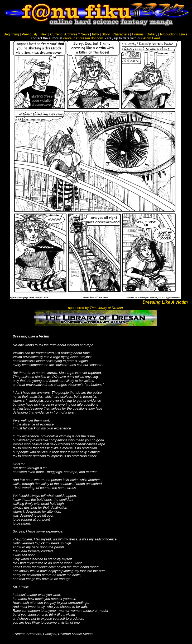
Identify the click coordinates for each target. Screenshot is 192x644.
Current (56, 34)
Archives (71, 34)
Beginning (11, 34)
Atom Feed (152, 38)
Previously (30, 34)
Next (44, 34)
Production (168, 34)
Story (105, 34)
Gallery (152, 34)
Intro (95, 34)
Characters (121, 34)
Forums (138, 34)
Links (183, 34)
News (85, 34)
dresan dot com (91, 38)
